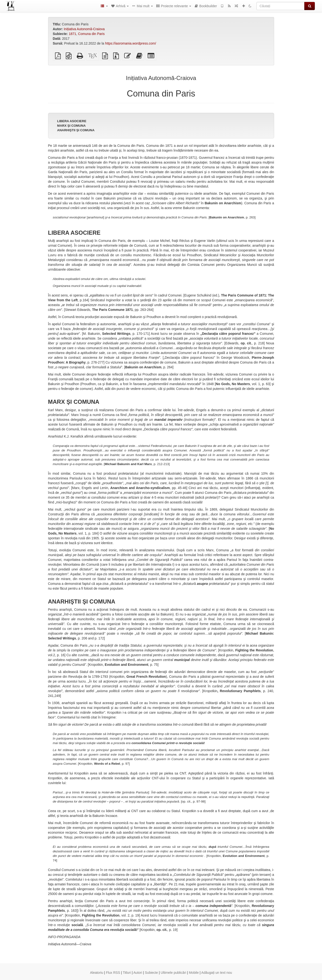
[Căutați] (280, 6)
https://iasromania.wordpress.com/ (130, 43)
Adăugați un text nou (217, 973)
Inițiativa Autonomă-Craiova (84, 29)
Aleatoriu (97, 973)
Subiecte (151, 973)
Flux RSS (113, 973)
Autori (138, 973)
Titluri (127, 973)
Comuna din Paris (91, 34)
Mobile (194, 973)
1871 (72, 34)
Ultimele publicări (173, 973)
